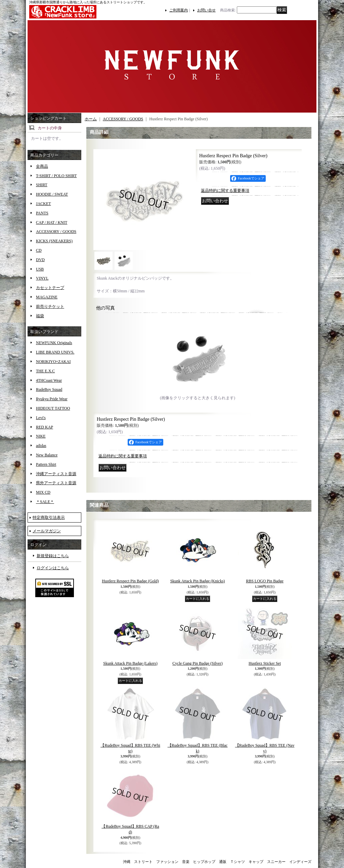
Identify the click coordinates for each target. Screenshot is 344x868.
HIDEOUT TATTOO (53, 408)
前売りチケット (50, 306)
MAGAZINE (47, 297)
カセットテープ (50, 288)
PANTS (42, 213)
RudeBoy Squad (49, 389)
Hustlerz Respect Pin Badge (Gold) (130, 581)
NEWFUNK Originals (54, 343)
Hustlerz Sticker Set (265, 663)
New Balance (47, 455)
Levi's (41, 418)
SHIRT (42, 185)
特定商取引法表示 (49, 518)
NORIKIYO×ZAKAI (53, 362)
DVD (40, 260)
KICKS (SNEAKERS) (54, 241)
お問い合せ (206, 10)
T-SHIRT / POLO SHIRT (56, 176)
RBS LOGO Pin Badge (265, 581)
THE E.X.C (45, 371)
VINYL (42, 278)
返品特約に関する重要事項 (225, 191)
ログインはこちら (53, 568)
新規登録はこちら (53, 556)
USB (40, 269)
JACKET (44, 204)
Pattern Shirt (46, 464)
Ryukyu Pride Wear (52, 399)
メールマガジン (47, 531)
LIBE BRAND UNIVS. (55, 352)
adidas (41, 446)
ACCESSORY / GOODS (56, 232)
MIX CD (43, 492)
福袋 (40, 316)
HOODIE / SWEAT (52, 194)
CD (39, 250)
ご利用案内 (179, 10)
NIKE (41, 436)
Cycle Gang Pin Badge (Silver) (197, 663)
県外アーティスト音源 (56, 483)
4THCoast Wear (49, 380)
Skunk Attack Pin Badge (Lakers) (130, 663)
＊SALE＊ (45, 502)
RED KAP (45, 427)
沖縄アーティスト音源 (56, 474)
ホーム (91, 119)
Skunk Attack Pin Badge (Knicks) (198, 581)
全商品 (42, 166)
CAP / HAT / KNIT (52, 222)
